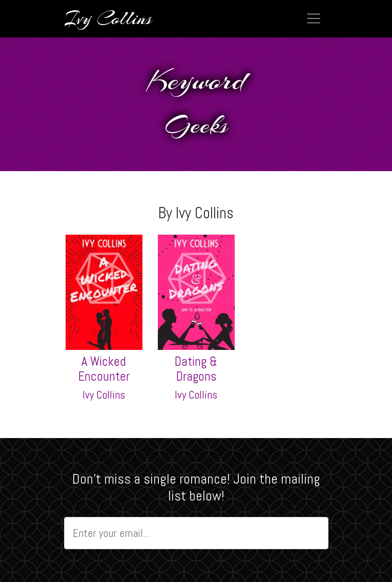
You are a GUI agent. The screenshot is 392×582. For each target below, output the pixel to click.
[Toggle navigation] (314, 18)
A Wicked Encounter (104, 369)
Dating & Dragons (196, 369)
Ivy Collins (104, 395)
